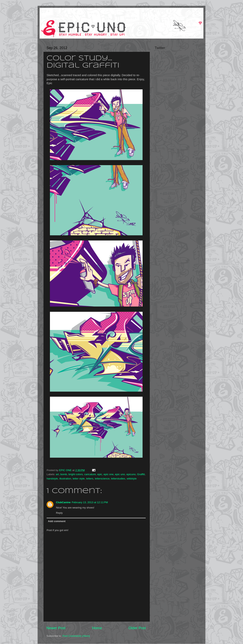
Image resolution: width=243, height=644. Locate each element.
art (57, 474)
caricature (90, 474)
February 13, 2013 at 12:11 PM (90, 502)
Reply (59, 513)
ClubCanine (63, 502)
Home (97, 628)
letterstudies (118, 479)
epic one (109, 474)
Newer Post (56, 628)
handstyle (52, 479)
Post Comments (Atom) (76, 636)
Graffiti (141, 474)
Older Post (137, 628)
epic (100, 474)
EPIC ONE (66, 470)
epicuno (131, 474)
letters (90, 479)
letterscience (102, 479)
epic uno (120, 474)
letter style (79, 479)
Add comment (57, 521)
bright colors (76, 474)
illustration (65, 479)
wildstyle (132, 479)
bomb (64, 474)
